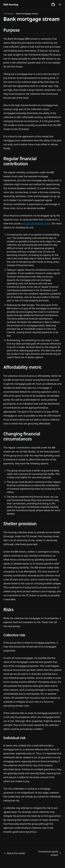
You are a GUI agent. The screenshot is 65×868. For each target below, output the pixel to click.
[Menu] (60, 5)
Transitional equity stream (50, 853)
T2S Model (8, 14)
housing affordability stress (36, 223)
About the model (14, 853)
